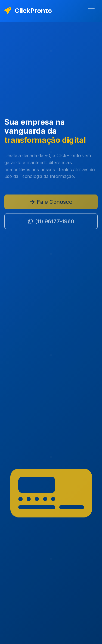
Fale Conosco (51, 203)
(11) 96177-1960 (51, 222)
